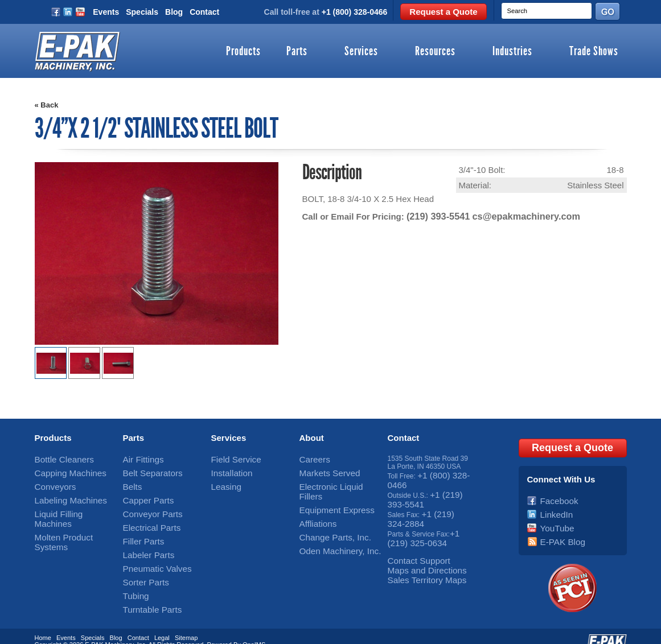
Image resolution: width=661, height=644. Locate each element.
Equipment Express (329, 494)
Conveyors (51, 482)
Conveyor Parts (147, 506)
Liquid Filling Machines (69, 506)
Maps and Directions (419, 554)
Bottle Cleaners (58, 459)
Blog (174, 12)
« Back (47, 105)
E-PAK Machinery (109, 630)
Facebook (555, 494)
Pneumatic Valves (150, 554)
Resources (435, 52)
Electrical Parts (146, 518)
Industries (512, 52)
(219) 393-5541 (436, 216)
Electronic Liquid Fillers (334, 482)
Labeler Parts (143, 542)
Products (243, 52)
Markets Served (323, 470)
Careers (312, 459)
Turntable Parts (146, 590)
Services (361, 52)
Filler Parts (139, 530)
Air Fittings (139, 459)
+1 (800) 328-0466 (355, 12)
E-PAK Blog (558, 530)
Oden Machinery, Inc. (332, 530)
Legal (162, 623)
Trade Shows (594, 52)
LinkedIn (553, 506)
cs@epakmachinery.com (517, 216)
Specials (142, 12)
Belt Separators (147, 470)
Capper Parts (143, 494)
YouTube (554, 518)
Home (43, 623)
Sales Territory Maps (419, 562)
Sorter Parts (141, 566)
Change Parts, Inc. (328, 518)
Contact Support (412, 546)
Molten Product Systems (72, 518)
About (312, 438)
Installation (227, 470)
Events (106, 12)
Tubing (133, 578)
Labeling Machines (63, 494)
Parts (297, 52)
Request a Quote (443, 12)
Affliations (314, 506)
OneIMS (254, 630)
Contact (204, 12)
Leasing (223, 482)
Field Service (231, 459)
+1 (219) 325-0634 (423, 526)
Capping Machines (63, 470)
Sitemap (186, 623)
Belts (131, 482)
